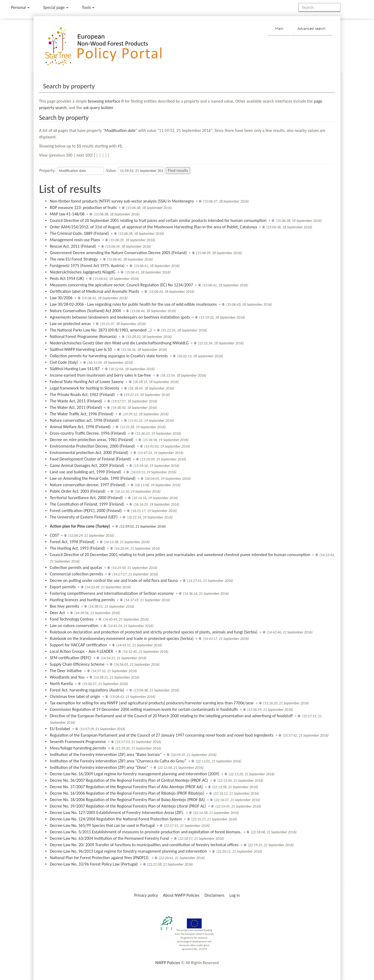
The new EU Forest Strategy (74, 259)
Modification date (120, 130)
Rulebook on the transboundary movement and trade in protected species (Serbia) (122, 638)
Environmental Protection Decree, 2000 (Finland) (92, 446)
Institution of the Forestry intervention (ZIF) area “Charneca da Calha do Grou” (118, 761)
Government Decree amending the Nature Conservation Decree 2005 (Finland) (118, 253)
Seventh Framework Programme (78, 742)
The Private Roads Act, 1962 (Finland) (82, 394)
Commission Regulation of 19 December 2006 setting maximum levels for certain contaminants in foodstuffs (144, 709)
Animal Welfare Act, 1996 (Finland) (80, 427)
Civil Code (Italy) (64, 362)
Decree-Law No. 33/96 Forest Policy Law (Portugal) (94, 864)
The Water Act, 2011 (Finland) (76, 407)
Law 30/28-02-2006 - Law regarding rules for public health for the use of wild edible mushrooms (133, 304)
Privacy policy (146, 895)
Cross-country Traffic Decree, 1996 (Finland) (88, 433)
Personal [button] (20, 7)
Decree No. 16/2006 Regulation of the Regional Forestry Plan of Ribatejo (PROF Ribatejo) (127, 793)
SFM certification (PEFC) (71, 658)
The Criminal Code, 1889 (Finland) (79, 233)
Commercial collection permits (76, 574)
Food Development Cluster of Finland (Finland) (90, 459)
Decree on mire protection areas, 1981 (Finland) (92, 440)
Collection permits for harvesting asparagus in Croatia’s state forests (109, 356)
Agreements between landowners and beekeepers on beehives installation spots (120, 317)
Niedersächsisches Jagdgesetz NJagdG (83, 272)
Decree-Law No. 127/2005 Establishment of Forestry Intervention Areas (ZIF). (117, 813)
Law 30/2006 (61, 298)
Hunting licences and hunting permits (82, 600)
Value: (111, 170)
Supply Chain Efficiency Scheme (77, 664)
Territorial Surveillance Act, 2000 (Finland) (86, 498)
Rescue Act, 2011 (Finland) (73, 246)
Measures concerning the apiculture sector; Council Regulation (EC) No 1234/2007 (121, 285)
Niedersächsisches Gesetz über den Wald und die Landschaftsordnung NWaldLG (119, 343)
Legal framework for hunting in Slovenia (84, 388)
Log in (234, 895)
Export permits (63, 587)
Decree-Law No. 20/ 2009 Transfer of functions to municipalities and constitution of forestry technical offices (144, 845)
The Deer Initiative (66, 671)
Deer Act (57, 613)
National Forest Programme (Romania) (83, 336)
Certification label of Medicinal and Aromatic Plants (95, 291)
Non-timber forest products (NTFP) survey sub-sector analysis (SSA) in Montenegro (122, 201)
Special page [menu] (56, 7)
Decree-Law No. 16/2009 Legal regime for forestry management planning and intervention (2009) (135, 774)
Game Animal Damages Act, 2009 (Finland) (87, 465)
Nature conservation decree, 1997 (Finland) (88, 485)
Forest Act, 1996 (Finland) (72, 542)
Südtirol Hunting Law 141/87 (75, 369)
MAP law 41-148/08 (67, 214)
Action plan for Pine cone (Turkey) (80, 526)
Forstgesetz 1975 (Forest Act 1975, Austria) (87, 266)
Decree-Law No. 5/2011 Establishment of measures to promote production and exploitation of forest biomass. (146, 832)
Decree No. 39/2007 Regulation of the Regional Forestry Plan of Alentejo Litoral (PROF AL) (128, 806)
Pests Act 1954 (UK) (67, 278)
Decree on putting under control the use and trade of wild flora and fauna (114, 580)
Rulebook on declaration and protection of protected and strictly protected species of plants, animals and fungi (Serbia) (154, 632)
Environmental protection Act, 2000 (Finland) (89, 453)
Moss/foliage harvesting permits (78, 748)
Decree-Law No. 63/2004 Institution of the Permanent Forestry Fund (109, 838)
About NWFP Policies (181, 895)
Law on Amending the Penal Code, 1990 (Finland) (93, 478)
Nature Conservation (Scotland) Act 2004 (85, 311)
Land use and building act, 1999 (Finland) (86, 472)
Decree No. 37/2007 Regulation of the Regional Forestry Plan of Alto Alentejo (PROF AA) (126, 787)
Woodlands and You (67, 677)
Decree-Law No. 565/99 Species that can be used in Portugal (102, 825)
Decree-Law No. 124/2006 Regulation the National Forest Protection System (116, 819)
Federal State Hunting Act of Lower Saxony (87, 382)
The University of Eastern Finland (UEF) (84, 517)
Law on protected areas (70, 324)
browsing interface (104, 101)
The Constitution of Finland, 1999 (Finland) (87, 504)
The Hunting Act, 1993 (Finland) (77, 548)
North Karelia (61, 684)
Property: (47, 170)
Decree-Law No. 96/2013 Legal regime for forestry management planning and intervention (128, 851)
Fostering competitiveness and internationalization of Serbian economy (112, 593)
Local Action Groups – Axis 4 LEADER (81, 651)
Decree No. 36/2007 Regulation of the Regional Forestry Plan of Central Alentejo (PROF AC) (129, 780)
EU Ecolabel (60, 729)
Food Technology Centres (72, 619)
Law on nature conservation (74, 626)
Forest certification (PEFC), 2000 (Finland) (86, 511)
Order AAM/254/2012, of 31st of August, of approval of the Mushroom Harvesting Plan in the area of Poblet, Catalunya (153, 227)
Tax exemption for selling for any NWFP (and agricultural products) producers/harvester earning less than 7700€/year (152, 703)
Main (279, 28)
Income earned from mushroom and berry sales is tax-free (100, 375)
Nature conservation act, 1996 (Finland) (84, 420)
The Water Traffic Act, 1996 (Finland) (82, 414)
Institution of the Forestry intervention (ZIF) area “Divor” (99, 767)
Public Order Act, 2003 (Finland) (78, 491)
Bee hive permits (64, 606)
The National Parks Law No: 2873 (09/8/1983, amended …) (101, 330)
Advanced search (311, 28)
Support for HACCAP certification (78, 645)
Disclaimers (215, 895)
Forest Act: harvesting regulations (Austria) (87, 690)
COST (54, 535)
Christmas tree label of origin (75, 696)
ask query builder (98, 108)
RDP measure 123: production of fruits (83, 208)
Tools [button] (88, 7)
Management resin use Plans (75, 240)
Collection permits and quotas (76, 568)
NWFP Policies (168, 963)
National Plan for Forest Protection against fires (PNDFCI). (100, 858)
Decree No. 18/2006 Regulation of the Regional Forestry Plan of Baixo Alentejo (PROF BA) (127, 800)
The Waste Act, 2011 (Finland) (76, 401)
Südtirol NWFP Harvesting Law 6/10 (81, 349)
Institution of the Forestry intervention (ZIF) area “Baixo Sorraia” (106, 754)
